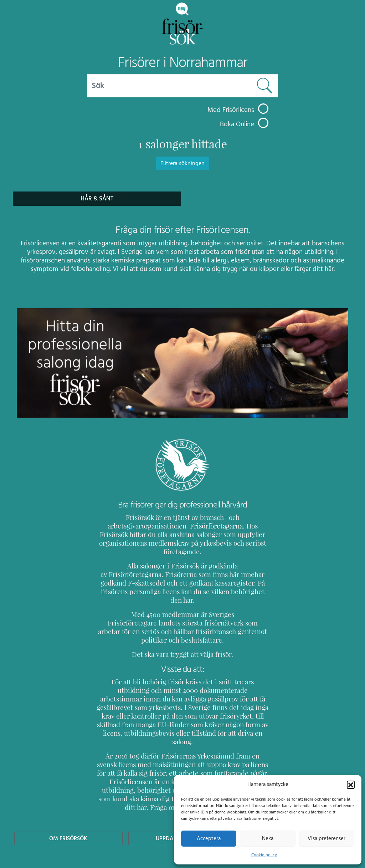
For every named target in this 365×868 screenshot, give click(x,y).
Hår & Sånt (97, 198)
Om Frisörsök (68, 795)
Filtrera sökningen (182, 163)
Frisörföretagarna (197, 526)
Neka (268, 838)
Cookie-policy (264, 855)
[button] (351, 784)
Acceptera (209, 838)
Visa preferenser (327, 838)
